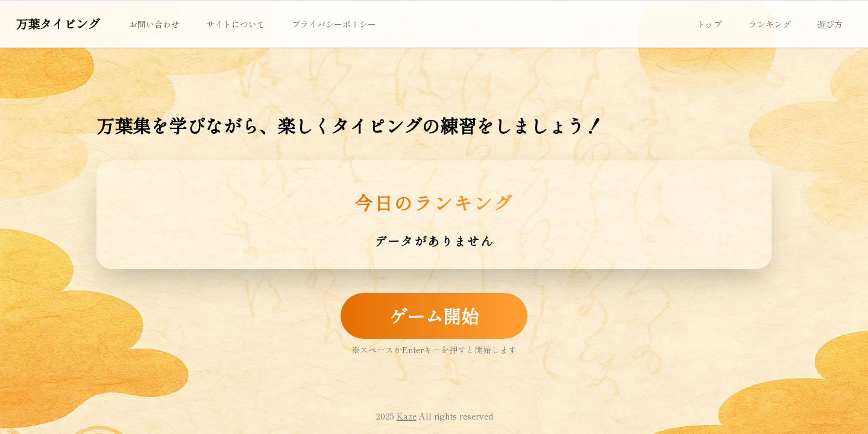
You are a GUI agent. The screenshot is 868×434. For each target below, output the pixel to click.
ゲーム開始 (434, 316)
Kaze (407, 416)
